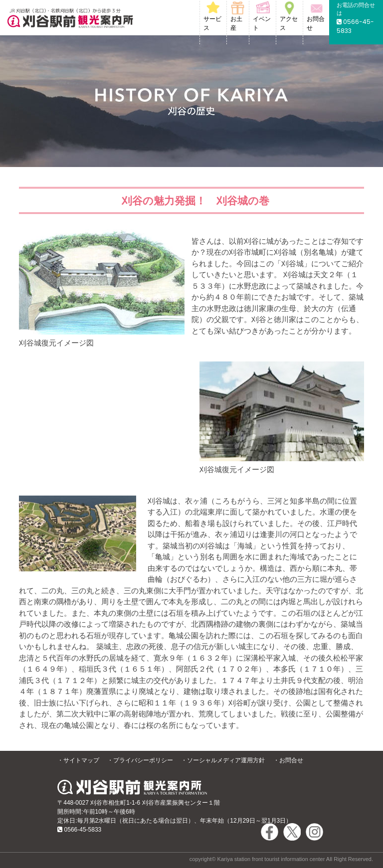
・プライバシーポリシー (140, 760)
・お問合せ (288, 760)
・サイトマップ (78, 760)
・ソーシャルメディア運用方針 (223, 760)
